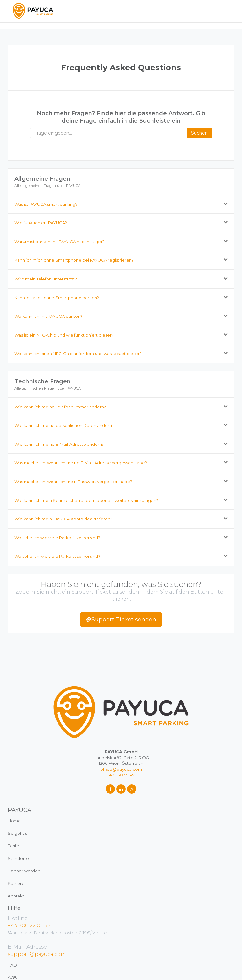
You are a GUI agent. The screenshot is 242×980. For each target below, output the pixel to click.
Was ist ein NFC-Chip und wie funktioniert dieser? (64, 335)
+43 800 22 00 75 (29, 926)
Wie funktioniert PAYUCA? (41, 223)
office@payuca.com (121, 769)
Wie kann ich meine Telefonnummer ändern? (60, 407)
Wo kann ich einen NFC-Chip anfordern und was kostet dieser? (78, 354)
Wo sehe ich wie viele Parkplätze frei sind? (57, 538)
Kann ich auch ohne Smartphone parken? (57, 298)
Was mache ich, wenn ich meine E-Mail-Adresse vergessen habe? (81, 463)
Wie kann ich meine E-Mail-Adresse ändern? (59, 444)
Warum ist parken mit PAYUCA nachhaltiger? (60, 242)
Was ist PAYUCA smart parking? (46, 204)
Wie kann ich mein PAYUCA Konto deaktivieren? (63, 519)
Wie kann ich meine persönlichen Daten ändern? (64, 426)
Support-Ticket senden (121, 620)
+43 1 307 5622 (121, 775)
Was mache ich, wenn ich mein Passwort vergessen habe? (73, 482)
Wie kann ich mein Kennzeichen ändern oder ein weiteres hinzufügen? (86, 500)
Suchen (199, 133)
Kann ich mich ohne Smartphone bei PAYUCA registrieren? (74, 260)
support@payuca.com (37, 954)
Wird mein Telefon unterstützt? (46, 279)
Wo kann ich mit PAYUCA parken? (48, 317)
